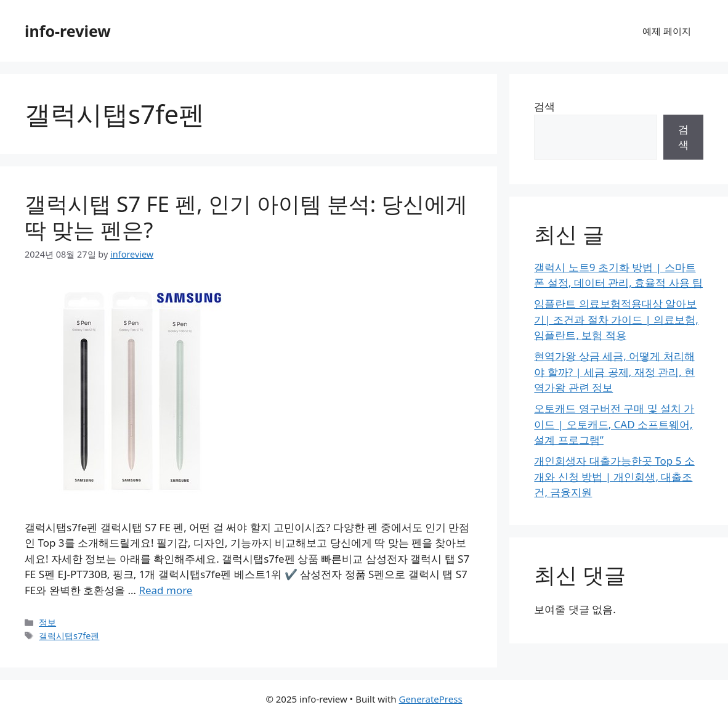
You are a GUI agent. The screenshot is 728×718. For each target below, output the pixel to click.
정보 (47, 622)
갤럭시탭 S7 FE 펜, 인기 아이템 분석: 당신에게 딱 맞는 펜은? (246, 217)
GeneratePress (430, 699)
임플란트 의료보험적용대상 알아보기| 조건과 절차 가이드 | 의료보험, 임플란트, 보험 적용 (616, 319)
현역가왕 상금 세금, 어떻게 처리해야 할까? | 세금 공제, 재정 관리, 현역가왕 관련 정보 (614, 372)
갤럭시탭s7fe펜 (69, 636)
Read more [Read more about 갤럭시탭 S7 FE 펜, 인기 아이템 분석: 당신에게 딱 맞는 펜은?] (165, 590)
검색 (544, 106)
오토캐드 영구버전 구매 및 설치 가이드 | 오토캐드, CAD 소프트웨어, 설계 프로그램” (614, 424)
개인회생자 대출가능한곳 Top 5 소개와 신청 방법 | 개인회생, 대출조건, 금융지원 (614, 476)
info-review (68, 31)
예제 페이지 (667, 31)
